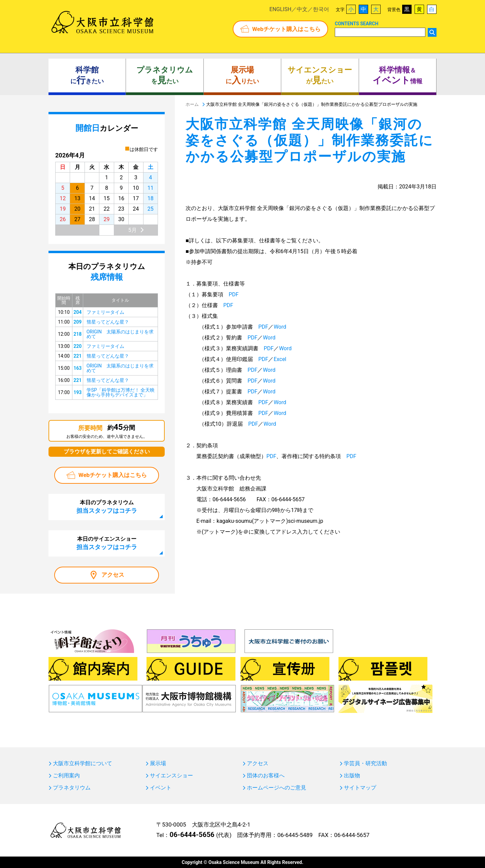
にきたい (87, 76)
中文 (302, 9)
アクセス (113, 575)
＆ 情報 (397, 76)
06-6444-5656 (192, 835)
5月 (133, 230)
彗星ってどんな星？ (108, 322)
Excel (280, 359)
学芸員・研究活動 (365, 764)
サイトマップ (360, 788)
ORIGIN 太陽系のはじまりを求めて (120, 334)
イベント (161, 788)
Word (280, 327)
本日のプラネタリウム (107, 507)
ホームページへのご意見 (277, 788)
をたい (165, 76)
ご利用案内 (66, 776)
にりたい (242, 76)
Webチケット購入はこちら (286, 29)
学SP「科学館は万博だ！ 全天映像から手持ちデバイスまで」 (121, 392)
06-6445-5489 (295, 835)
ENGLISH (280, 9)
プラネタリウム (72, 788)
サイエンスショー (171, 776)
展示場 (158, 764)
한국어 (321, 9)
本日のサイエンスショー (107, 543)
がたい (320, 76)
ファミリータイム (105, 312)
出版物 (352, 776)
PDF (234, 294)
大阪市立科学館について (83, 764)
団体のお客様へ (266, 776)
